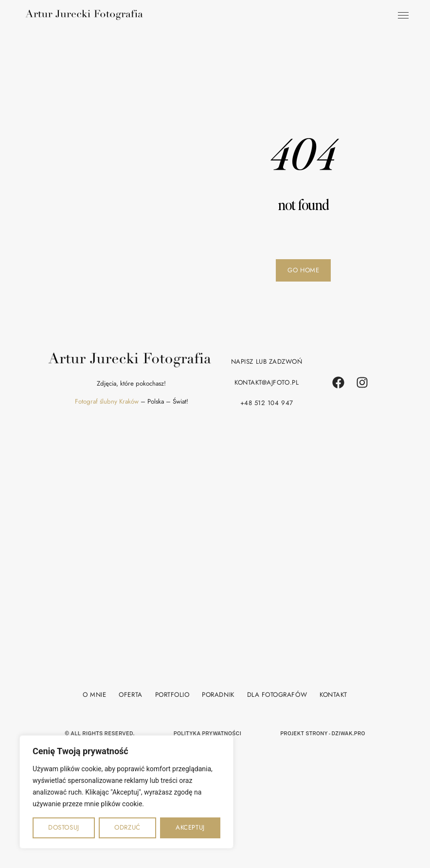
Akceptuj (190, 827)
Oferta (130, 694)
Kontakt (333, 694)
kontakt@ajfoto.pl (267, 382)
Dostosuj (63, 827)
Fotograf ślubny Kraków (107, 401)
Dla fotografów (277, 694)
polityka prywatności (207, 732)
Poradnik (218, 694)
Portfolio (172, 694)
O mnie (94, 694)
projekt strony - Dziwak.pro (323, 732)
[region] (126, 792)
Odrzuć (127, 827)
